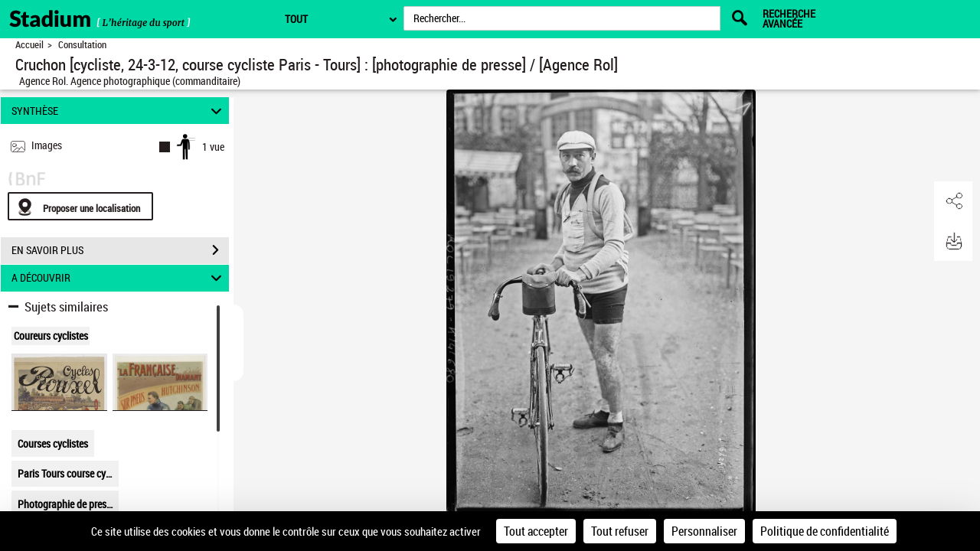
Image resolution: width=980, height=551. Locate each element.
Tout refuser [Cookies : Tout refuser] (620, 531)
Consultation (82, 45)
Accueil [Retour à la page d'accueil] (29, 45)
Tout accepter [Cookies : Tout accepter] (536, 531)
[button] (953, 201)
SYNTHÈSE (119, 111)
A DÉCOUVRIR (119, 278)
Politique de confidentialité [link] (825, 531)
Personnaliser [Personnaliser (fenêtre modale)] (704, 531)
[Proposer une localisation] (80, 206)
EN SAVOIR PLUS (120, 250)
